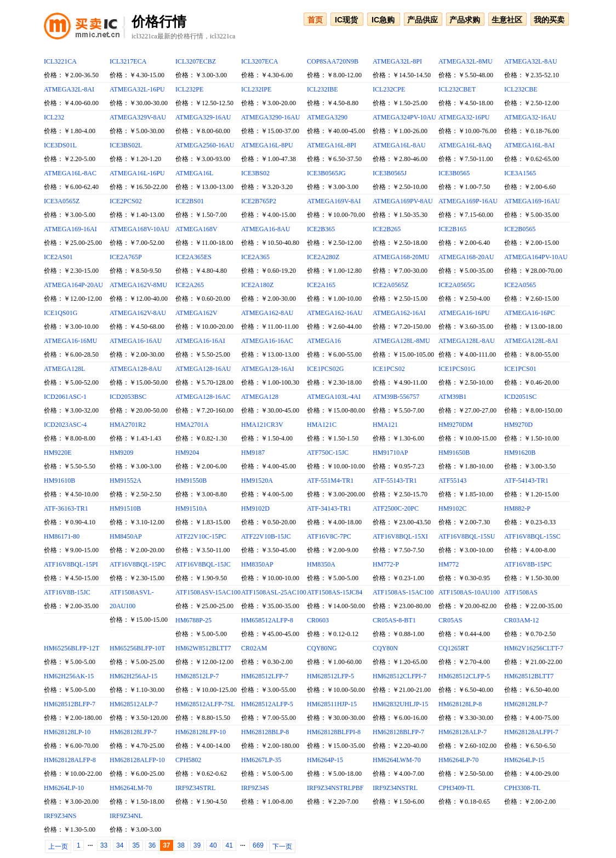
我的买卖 (549, 20)
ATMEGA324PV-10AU (404, 117)
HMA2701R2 (128, 425)
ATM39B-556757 (396, 397)
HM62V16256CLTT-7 (534, 648)
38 (181, 845)
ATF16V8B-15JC (67, 592)
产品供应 (423, 20)
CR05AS (450, 620)
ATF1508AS (521, 592)
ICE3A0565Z (62, 201)
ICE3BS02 (255, 173)
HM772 (449, 564)
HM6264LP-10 (64, 788)
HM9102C (452, 508)
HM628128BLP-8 (265, 732)
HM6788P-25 (193, 620)
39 (197, 845)
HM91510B (125, 508)
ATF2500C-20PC (396, 508)
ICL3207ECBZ (196, 61)
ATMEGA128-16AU (203, 369)
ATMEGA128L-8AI (531, 341)
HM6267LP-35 (261, 760)
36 (152, 845)
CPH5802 (188, 760)
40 (213, 845)
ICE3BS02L (126, 145)
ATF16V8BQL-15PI (71, 564)
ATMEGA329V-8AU (138, 117)
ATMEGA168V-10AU (139, 229)
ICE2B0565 (520, 229)
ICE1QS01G (61, 313)
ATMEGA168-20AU (466, 257)
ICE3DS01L (60, 145)
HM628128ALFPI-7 (531, 732)
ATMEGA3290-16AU (270, 117)
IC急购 (383, 20)
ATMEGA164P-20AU (73, 285)
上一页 (58, 846)
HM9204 (187, 453)
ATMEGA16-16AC (267, 341)
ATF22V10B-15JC (266, 536)
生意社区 (507, 20)
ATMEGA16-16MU (70, 341)
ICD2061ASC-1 (65, 397)
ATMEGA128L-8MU (401, 341)
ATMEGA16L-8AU (399, 145)
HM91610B (59, 481)
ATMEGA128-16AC (203, 397)
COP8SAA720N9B (333, 61)
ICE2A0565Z (390, 285)
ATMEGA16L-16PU (137, 173)
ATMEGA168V (196, 229)
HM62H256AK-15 (69, 676)
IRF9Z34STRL (195, 788)
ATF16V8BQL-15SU (467, 536)
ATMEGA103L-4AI (334, 397)
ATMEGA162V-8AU (138, 313)
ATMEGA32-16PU (464, 117)
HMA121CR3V (262, 425)
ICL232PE (189, 89)
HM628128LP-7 (526, 704)
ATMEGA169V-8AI (334, 201)
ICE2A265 (190, 285)
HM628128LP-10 (67, 732)
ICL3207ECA (259, 61)
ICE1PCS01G (457, 369)
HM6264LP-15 (524, 760)
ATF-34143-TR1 (329, 508)
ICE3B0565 (454, 173)
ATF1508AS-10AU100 (469, 592)
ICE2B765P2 (259, 201)
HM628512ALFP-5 (267, 704)
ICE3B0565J (390, 173)
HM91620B (520, 453)
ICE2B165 (452, 229)
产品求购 (465, 20)
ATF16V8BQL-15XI (400, 536)
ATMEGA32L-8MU (466, 61)
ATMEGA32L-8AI (69, 89)
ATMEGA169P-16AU (468, 201)
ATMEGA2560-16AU (205, 145)
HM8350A (321, 564)
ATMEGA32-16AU (530, 117)
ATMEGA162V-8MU (138, 285)
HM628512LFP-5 (330, 676)
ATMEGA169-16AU (532, 201)
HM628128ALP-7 (463, 732)
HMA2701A (192, 425)
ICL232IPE (256, 89)
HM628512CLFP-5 (464, 676)
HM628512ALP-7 (134, 704)
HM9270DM (456, 425)
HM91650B (454, 453)
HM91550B (191, 481)
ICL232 (54, 117)
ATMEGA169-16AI (70, 229)
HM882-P (517, 508)
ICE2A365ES (193, 257)
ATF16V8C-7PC (329, 536)
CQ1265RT (454, 648)
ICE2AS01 (58, 257)
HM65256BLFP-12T (72, 648)
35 (136, 845)
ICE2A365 (255, 257)
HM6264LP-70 (458, 760)
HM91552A (126, 481)
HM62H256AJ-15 (133, 676)
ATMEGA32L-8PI (397, 61)
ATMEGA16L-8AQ (465, 145)
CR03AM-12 (521, 620)
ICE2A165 (321, 285)
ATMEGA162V (196, 313)
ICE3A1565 (520, 173)
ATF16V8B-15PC (528, 564)
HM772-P (386, 564)
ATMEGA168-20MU (401, 257)
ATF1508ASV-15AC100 (208, 592)
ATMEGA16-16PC (530, 313)
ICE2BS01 (190, 201)
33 (104, 845)
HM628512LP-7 (197, 676)
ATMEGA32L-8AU (531, 61)
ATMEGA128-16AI (268, 369)
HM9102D (255, 508)
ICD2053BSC (128, 397)
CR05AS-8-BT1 (394, 620)
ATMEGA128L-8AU (467, 341)
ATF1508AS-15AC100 (403, 592)
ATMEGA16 (324, 341)
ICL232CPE (389, 89)
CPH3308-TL (522, 788)
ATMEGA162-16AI (399, 313)
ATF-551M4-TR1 (330, 481)
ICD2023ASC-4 (65, 425)
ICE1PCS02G (325, 369)
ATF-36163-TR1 (66, 508)
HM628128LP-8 (460, 704)
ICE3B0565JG (326, 173)
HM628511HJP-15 (332, 704)
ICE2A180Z (257, 285)
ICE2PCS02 (126, 201)
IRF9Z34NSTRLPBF (335, 788)
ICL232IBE (323, 89)
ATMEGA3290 (327, 117)
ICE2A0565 (520, 285)
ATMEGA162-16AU (335, 313)
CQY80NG (322, 648)
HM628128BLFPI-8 (334, 732)
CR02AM (254, 648)
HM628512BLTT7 (529, 676)
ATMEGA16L (194, 173)
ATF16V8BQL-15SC (532, 536)
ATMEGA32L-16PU (137, 89)
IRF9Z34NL (126, 816)
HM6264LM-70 (131, 788)
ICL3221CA (60, 61)
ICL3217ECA (128, 61)
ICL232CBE (521, 89)
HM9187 (253, 453)
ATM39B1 (452, 397)
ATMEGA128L (64, 369)
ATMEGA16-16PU (464, 313)
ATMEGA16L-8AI (529, 145)
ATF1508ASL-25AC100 (274, 592)
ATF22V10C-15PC (201, 536)
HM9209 (121, 453)
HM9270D (518, 425)
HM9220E (58, 453)
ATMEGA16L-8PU (267, 145)
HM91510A (191, 508)
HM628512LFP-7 (265, 676)
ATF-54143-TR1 (526, 481)
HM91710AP (390, 453)
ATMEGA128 (260, 397)
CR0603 (318, 620)
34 (120, 845)
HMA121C (322, 425)
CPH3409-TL (457, 788)
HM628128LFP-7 (133, 732)
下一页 (282, 846)
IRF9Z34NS (60, 816)
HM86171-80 (62, 536)
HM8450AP (126, 536)
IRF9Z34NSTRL (395, 788)
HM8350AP (257, 564)
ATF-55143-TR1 (395, 481)
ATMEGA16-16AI (200, 341)
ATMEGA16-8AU (266, 229)
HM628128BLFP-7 (398, 732)
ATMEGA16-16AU (136, 341)
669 (258, 845)
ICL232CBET (457, 89)
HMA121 (385, 425)
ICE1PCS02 (389, 369)
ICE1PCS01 (520, 369)
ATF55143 (452, 481)
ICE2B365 (321, 229)
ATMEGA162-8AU (267, 313)
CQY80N (385, 648)
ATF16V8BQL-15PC (138, 564)
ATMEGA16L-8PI (332, 145)
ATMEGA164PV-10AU (536, 257)
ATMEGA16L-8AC (70, 173)
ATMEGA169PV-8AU (403, 201)
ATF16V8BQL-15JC (203, 564)
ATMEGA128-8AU (136, 369)
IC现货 (346, 20)
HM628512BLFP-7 (70, 704)
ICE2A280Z (323, 257)
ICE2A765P (126, 257)
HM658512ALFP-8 (267, 620)
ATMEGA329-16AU (203, 117)
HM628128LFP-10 (201, 732)
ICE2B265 (387, 229)
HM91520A (257, 481)
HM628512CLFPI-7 (400, 676)
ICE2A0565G (457, 285)
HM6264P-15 (325, 760)
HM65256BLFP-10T (137, 648)
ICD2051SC (520, 397)
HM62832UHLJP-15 (400, 704)
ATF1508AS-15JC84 (335, 592)
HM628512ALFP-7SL (205, 704)
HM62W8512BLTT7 (203, 648)
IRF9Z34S (255, 788)
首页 (315, 20)
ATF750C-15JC (328, 453)
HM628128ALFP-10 (137, 760)
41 (229, 845)
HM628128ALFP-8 (70, 760)
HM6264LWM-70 (397, 760)
